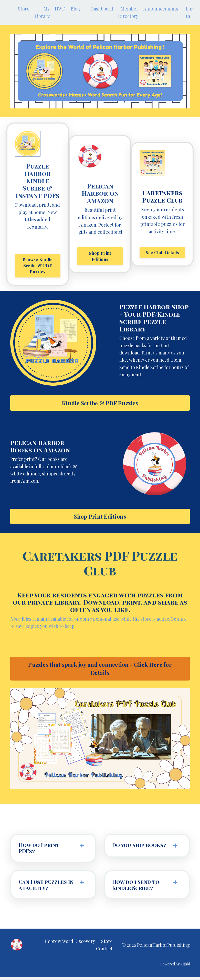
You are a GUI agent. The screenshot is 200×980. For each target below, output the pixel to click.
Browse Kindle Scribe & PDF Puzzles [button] (38, 266)
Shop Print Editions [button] (100, 257)
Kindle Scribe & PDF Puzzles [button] (100, 404)
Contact (104, 951)
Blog (76, 9)
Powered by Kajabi (175, 967)
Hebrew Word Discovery (70, 944)
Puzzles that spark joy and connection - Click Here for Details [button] (100, 670)
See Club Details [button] (162, 253)
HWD (60, 9)
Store (24, 9)
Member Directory (129, 12)
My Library (42, 12)
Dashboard (102, 9)
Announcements (162, 9)
